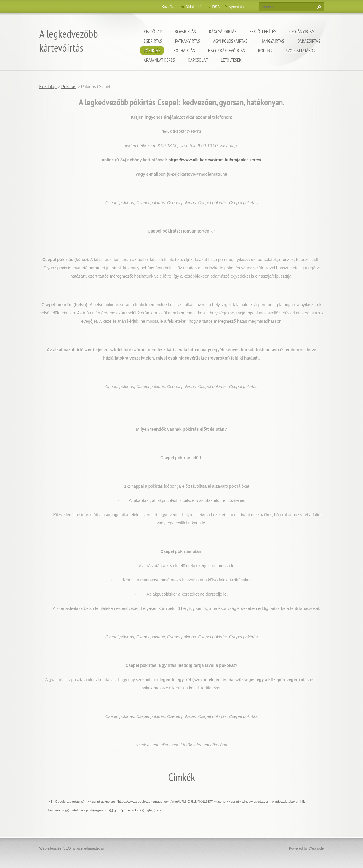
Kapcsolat (198, 60)
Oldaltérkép (194, 7)
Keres (318, 7)
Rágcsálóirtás (223, 31)
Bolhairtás (184, 50)
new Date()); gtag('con (144, 810)
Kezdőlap (153, 31)
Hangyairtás (272, 41)
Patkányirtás (188, 41)
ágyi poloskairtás (230, 41)
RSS (216, 7)
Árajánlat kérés (159, 60)
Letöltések (231, 60)
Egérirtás (153, 41)
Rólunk (265, 50)
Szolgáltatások (301, 50)
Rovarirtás (185, 31)
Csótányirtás (302, 31)
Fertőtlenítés (263, 31)
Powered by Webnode (306, 848)
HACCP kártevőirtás (227, 50)
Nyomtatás (237, 7)
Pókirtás (152, 50)
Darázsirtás (309, 41)
